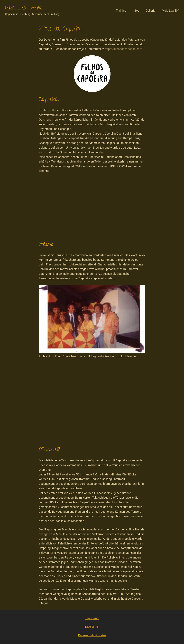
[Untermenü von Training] (128, 11)
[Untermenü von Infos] (141, 11)
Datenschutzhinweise (92, 635)
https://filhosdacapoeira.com (123, 49)
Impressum (92, 618)
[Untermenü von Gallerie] (157, 11)
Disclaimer (92, 627)
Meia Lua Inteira (23, 8)
